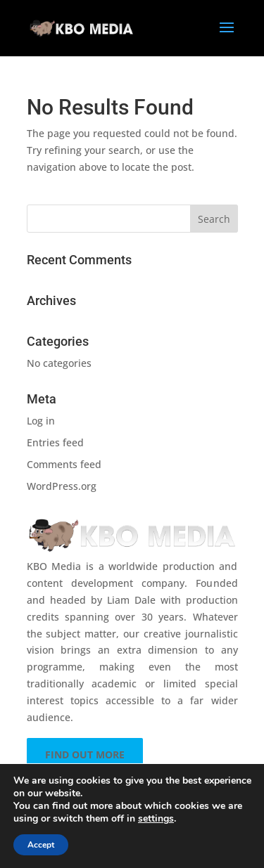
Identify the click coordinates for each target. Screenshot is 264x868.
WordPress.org (62, 486)
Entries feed (55, 442)
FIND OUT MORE (85, 754)
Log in (41, 421)
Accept (41, 845)
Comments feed (64, 464)
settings (156, 819)
